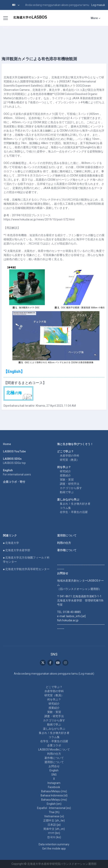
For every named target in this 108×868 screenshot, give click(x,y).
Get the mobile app (54, 849)
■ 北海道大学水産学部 (17, 550)
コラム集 (65, 508)
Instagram (54, 783)
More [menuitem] (94, 18)
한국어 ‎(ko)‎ (54, 837)
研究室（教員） (70, 460)
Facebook (54, 787)
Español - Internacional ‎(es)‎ (54, 808)
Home (7, 444)
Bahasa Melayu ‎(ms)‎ (54, 791)
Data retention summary (54, 844)
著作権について (67, 550)
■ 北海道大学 (11, 543)
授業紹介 (65, 475)
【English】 (14, 371)
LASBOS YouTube (14, 451)
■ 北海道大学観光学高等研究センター (26, 569)
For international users (17, 474)
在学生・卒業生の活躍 (74, 512)
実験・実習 (67, 480)
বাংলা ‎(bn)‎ (54, 833)
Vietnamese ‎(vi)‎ (54, 816)
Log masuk (98, 5)
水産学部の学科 (70, 456)
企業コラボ (54, 745)
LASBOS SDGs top (14, 463)
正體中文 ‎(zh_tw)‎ (54, 820)
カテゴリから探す (71, 488)
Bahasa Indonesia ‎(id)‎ (54, 795)
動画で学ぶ (67, 492)
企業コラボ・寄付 (14, 482)
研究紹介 (65, 471)
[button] (16, 5)
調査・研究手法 (70, 484)
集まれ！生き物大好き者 (75, 504)
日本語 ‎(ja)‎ (54, 825)
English (54, 770)
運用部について (67, 535)
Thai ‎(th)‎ (54, 812)
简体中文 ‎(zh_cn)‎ (54, 829)
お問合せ (54, 766)
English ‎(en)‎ (54, 804)
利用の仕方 (64, 543)
